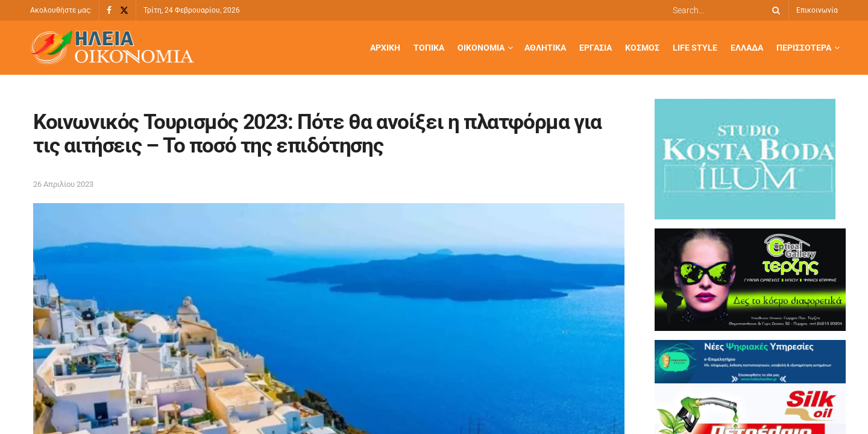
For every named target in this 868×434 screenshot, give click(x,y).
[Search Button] (774, 10)
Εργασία (596, 48)
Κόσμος (642, 48)
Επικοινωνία (817, 10)
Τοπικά (429, 48)
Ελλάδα (747, 48)
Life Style (695, 48)
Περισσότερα (804, 48)
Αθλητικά (545, 48)
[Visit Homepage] (112, 48)
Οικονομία (481, 48)
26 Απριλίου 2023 (63, 184)
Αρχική (385, 48)
